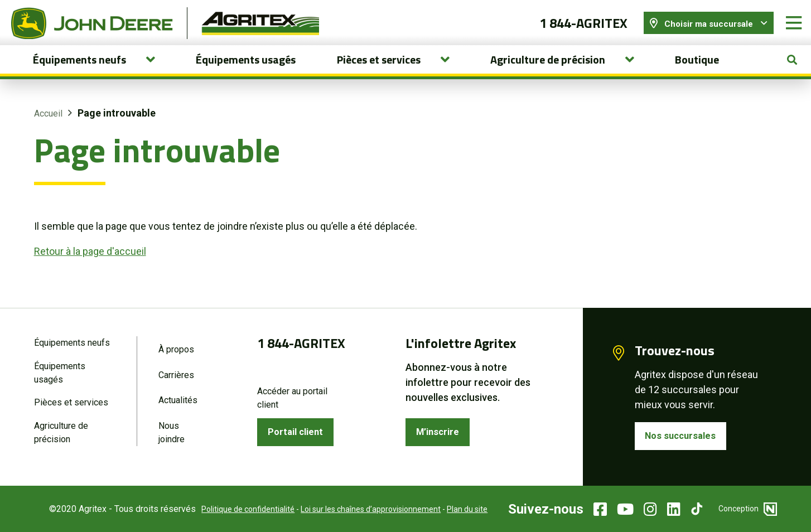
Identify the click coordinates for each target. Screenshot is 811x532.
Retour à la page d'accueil (90, 259)
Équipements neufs (72, 341)
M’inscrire (440, 431)
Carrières (176, 374)
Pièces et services (71, 402)
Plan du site (459, 509)
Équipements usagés (246, 67)
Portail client (298, 431)
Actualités (178, 400)
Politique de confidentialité (240, 509)
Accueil (48, 121)
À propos (176, 348)
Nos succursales (684, 435)
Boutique (697, 67)
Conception (748, 509)
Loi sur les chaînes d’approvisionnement (362, 509)
